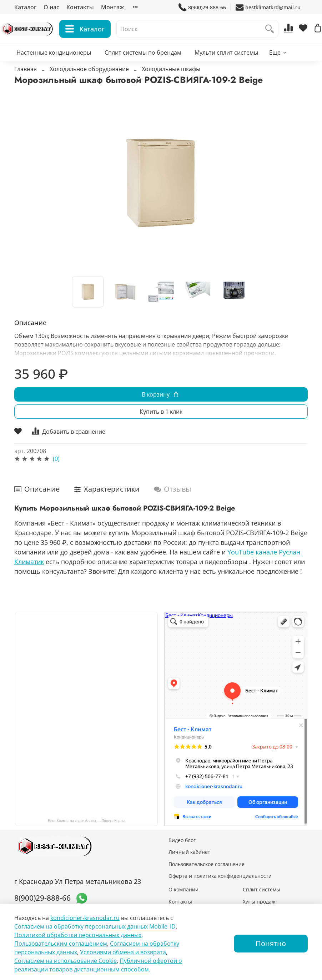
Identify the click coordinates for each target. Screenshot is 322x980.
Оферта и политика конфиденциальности (220, 876)
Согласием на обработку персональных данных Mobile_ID (95, 926)
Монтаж (112, 7)
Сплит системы (261, 889)
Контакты (80, 7)
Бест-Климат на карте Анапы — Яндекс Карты (86, 821)
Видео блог (182, 840)
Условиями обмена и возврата (123, 952)
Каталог (25, 7)
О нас (51, 7)
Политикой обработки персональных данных (78, 935)
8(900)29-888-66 (202, 7)
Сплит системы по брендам (143, 66)
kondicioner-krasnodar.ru (85, 918)
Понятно (271, 943)
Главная (26, 83)
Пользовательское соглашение (207, 864)
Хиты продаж (259, 902)
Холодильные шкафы (171, 83)
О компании (183, 889)
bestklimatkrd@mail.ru (268, 7)
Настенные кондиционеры (54, 66)
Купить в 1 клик (161, 426)
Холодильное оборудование (89, 83)
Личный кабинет (189, 852)
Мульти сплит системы (226, 66)
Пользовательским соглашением (61, 944)
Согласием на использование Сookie (66, 961)
